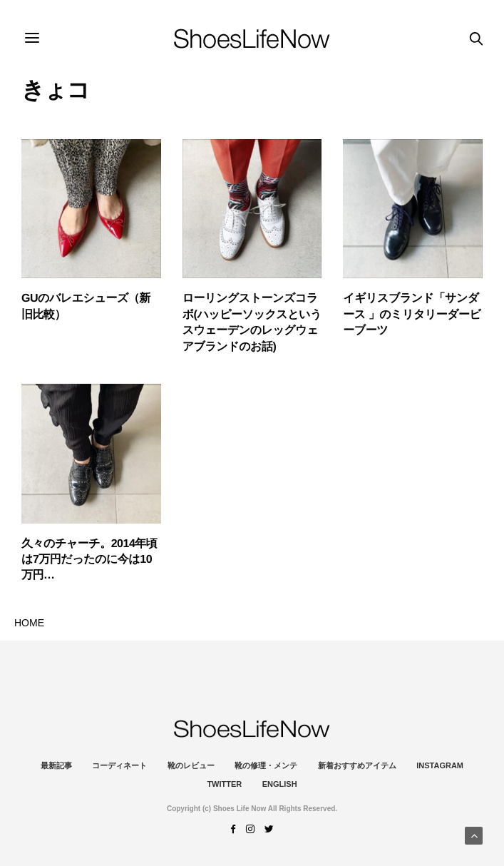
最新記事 (56, 765)
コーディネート (119, 765)
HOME (29, 623)
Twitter (224, 784)
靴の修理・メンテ (266, 765)
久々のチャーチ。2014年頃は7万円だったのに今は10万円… (89, 560)
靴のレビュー (191, 765)
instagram (440, 765)
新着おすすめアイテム (357, 765)
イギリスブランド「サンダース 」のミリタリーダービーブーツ (412, 315)
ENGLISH (280, 784)
